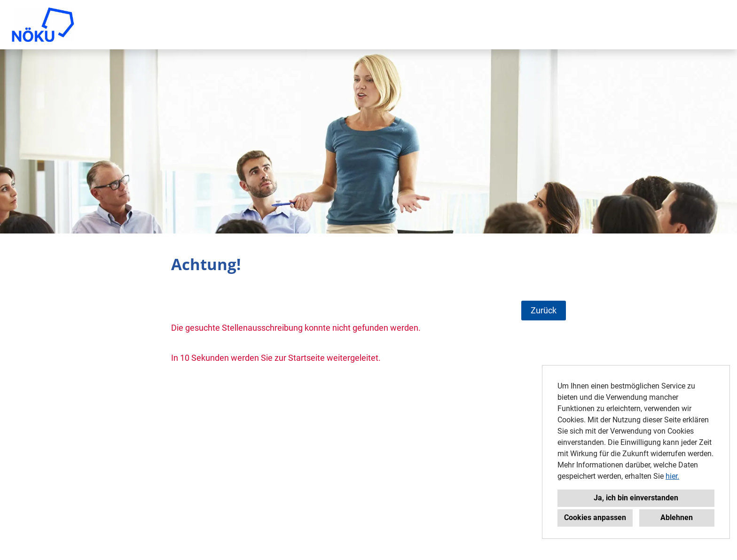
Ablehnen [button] (677, 517)
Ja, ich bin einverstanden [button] (636, 498)
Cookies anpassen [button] (595, 517)
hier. (672, 476)
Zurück (544, 310)
